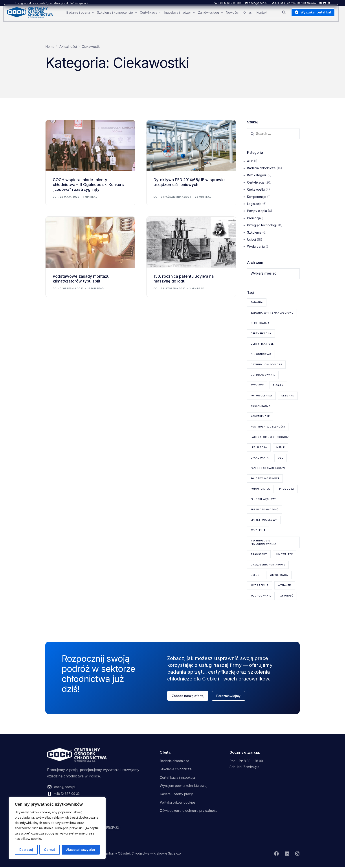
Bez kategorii (257, 175)
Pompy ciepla (257, 211)
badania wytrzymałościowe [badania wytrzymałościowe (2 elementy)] (272, 313)
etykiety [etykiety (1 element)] (257, 385)
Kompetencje (257, 197)
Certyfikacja (256, 182)
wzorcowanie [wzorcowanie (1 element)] (261, 596)
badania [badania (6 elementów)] (257, 303)
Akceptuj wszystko (81, 850)
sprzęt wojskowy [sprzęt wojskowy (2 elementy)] (264, 520)
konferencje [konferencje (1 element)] (260, 416)
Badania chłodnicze (261, 168)
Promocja (254, 218)
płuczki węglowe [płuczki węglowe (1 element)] (263, 499)
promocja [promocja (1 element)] (287, 489)
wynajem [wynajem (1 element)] (285, 585)
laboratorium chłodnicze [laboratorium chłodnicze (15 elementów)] (271, 437)
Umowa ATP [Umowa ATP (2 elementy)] (285, 554)
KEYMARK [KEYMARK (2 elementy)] (288, 396)
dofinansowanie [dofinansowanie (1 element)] (263, 375)
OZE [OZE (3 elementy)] (281, 458)
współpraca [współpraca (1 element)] (279, 575)
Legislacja (254, 204)
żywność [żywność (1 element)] (287, 596)
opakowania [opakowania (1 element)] (260, 458)
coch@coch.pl (258, 3)
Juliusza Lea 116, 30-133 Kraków (295, 3)
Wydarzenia (256, 247)
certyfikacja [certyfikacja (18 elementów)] (261, 334)
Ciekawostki (256, 190)
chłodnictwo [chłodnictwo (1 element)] (261, 354)
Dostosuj (26, 850)
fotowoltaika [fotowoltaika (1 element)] (261, 396)
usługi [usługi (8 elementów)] (256, 575)
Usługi (251, 239)
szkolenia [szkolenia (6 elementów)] (258, 530)
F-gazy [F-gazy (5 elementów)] (278, 385)
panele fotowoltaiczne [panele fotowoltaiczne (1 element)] (269, 468)
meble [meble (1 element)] (281, 448)
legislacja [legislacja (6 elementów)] (259, 448)
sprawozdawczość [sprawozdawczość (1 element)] (265, 510)
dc (55, 197)
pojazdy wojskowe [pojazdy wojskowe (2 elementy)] (265, 479)
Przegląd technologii (262, 225)
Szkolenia (254, 232)
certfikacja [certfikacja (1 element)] (260, 323)
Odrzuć (50, 850)
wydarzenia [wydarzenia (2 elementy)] (260, 585)
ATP (250, 161)
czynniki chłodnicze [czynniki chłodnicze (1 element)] (266, 365)
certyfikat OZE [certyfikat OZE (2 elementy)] (262, 344)
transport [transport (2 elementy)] (259, 554)
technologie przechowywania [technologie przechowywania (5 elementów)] (263, 542)
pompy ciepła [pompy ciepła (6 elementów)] (260, 489)
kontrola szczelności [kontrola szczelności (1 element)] (268, 427)
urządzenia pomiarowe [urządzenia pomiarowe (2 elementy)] (268, 565)
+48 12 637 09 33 (229, 3)
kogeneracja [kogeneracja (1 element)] (261, 406)
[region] (57, 828)
